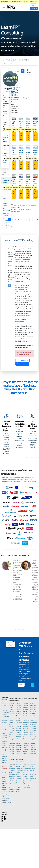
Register (34, 9)
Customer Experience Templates (12, 745)
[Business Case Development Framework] (21, 118)
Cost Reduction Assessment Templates (12, 741)
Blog (7, 798)
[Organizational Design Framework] (21, 176)
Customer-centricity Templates (12, 754)
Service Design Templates (34, 720)
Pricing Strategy (22, 152)
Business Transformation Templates (12, 722)
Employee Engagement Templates (19, 718)
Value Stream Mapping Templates (34, 754)
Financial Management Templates (19, 722)
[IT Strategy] (28, 147)
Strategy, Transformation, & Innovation (13, 768)
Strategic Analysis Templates (34, 726)
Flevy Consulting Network (4, 756)
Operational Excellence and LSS (12, 779)
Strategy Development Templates (34, 735)
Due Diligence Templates (19, 714)
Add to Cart (14, 136)
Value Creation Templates (34, 752)
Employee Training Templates (19, 720)
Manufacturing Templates (26, 710)
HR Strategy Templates (19, 731)
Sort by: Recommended (30, 98)
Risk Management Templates (34, 708)
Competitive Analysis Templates (12, 731)
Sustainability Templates (34, 741)
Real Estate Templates (26, 752)
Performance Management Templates (26, 726)
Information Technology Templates (19, 743)
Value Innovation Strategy (33, 779)
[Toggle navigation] (4, 7)
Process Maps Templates (26, 741)
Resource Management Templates (34, 703)
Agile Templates (12, 705)
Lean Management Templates (26, 703)
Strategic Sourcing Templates (34, 731)
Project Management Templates (26, 745)
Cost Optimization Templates (12, 739)
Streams (4, 752)
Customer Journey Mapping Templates (12, 747)
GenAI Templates (19, 724)
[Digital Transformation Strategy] (14, 118)
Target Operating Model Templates (34, 743)
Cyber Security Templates (19, 703)
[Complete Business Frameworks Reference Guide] (35, 118)
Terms (6, 796)
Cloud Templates (12, 726)
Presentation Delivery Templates (26, 733)
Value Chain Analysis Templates (34, 749)
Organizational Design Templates (26, 724)
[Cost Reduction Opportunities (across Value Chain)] (14, 176)
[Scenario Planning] (35, 147)
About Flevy (5, 773)
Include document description (30, 74)
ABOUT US (6, 60)
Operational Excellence (4, 721)
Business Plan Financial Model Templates (12, 720)
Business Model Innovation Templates (12, 716)
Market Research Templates (26, 712)
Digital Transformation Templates (19, 712)
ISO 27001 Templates (19, 737)
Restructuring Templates (34, 705)
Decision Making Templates (19, 710)
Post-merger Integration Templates (26, 731)
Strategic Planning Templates (34, 728)
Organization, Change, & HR (12, 785)
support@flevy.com (6, 802)
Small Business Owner (33, 768)
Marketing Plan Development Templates (26, 714)
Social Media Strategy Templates (34, 724)
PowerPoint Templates (4, 742)
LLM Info (25, 779)
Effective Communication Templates (19, 716)
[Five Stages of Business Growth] (14, 147)
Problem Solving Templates (26, 737)
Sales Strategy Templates (34, 716)
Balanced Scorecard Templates (12, 714)
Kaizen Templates (19, 749)
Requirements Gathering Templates (26, 754)
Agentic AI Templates (12, 703)
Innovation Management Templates (19, 745)
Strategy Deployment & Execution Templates (34, 733)
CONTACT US (7, 64)
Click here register (22, 364)
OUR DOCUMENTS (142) (21, 60)
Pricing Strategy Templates (26, 735)
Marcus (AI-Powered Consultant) (4, 781)
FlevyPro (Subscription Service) (5, 748)
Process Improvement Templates (26, 739)
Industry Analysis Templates (19, 741)
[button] (14, 629)
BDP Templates (12, 712)
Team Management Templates (34, 745)
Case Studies (19, 770)
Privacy (3, 798)
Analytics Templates (12, 708)
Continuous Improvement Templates (12, 733)
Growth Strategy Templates (19, 728)
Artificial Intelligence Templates (12, 710)
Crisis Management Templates (12, 743)
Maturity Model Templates (26, 716)
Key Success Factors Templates (19, 752)
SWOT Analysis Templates (34, 714)
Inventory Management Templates (19, 747)
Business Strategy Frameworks (19, 766)
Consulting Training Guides (19, 781)
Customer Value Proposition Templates (12, 752)
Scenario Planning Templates (34, 718)
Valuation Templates (34, 747)
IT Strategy (29, 152)
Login (33, 5)
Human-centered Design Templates (19, 735)
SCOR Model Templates (34, 712)
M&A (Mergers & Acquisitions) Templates (26, 708)
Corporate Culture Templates (12, 737)
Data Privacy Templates (19, 708)
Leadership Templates (19, 754)
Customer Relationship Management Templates (12, 749)
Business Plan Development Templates (12, 718)
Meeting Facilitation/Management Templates (26, 720)
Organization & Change (5, 727)
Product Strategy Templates (26, 743)
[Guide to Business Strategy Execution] (35, 176)
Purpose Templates (26, 747)
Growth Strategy (29, 123)
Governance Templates (19, 726)
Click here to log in (23, 360)
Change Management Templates (12, 724)
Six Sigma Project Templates (34, 722)
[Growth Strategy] (28, 118)
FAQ (3, 796)
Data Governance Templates (19, 705)
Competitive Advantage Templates (12, 728)
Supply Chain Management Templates (34, 739)
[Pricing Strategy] (21, 147)
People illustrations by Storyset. (31, 457)
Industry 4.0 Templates (19, 739)
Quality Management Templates (26, 749)
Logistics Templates (26, 705)
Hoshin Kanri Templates (19, 733)
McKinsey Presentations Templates (26, 718)
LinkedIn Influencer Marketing (4, 792)
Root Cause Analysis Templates (34, 710)
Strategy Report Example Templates (34, 737)
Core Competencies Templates (12, 735)
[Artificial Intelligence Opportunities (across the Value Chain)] (28, 176)
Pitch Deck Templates (26, 728)
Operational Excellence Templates (26, 722)
